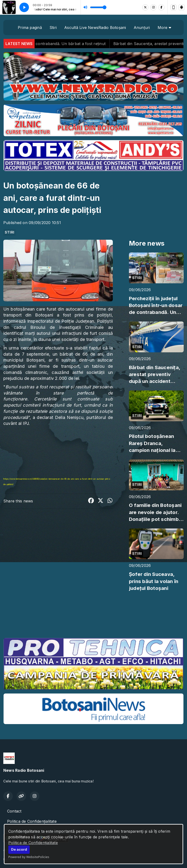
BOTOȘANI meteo (93, 616)
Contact (14, 811)
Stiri (53, 28)
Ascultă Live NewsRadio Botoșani (95, 28)
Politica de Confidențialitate (33, 843)
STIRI (9, 232)
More (164, 28)
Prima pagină (30, 28)
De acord (19, 849)
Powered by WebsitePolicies (29, 857)
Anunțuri (142, 28)
